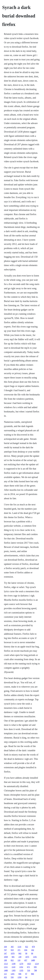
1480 (6, 970)
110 (19, 960)
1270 (21, 964)
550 (12, 977)
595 (35, 967)
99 (26, 953)
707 (5, 950)
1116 (19, 947)
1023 (29, 964)
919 (12, 950)
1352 (21, 967)
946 (20, 974)
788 (35, 970)
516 (29, 970)
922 (27, 947)
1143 (13, 967)
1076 (13, 953)
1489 (33, 960)
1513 (6, 964)
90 (32, 953)
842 (20, 953)
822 (12, 960)
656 (26, 950)
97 (26, 974)
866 (33, 974)
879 (33, 947)
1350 (19, 977)
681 (13, 957)
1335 (21, 970)
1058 (6, 957)
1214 (37, 964)
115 (5, 974)
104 (5, 947)
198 (5, 960)
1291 (13, 974)
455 (5, 977)
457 (26, 960)
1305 (14, 970)
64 (26, 977)
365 (12, 947)
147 (5, 953)
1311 (6, 967)
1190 (14, 964)
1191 (35, 957)
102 (33, 950)
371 (19, 950)
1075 (27, 957)
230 (20, 957)
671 (29, 967)
